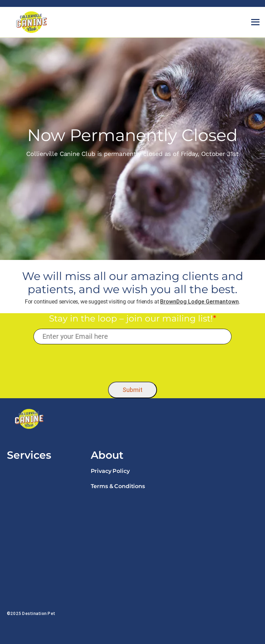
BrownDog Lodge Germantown (199, 301)
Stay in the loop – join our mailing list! (133, 318)
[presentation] (133, 361)
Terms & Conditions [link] (118, 486)
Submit (132, 390)
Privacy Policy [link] (110, 471)
